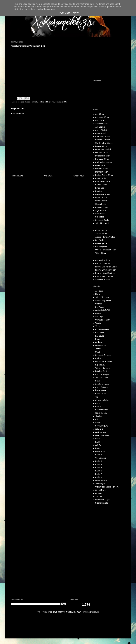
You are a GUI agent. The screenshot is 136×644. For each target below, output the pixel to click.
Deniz (98, 339)
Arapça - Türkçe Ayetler (105, 237)
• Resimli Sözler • (103, 260)
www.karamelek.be (91, 612)
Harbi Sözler (101, 165)
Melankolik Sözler (103, 194)
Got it (76, 13)
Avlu (97, 419)
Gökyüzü (99, 429)
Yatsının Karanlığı (103, 368)
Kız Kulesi (100, 333)
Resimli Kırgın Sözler (104, 276)
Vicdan (98, 326)
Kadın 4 (99, 464)
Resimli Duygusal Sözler (106, 270)
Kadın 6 (99, 471)
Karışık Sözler (101, 185)
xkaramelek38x (61, 102)
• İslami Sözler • (102, 231)
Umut (98, 352)
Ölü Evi (98, 445)
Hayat (98, 294)
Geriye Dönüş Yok (103, 310)
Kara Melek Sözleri (103, 181)
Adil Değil (99, 317)
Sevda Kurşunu (102, 426)
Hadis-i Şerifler (102, 243)
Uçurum (99, 493)
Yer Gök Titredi (102, 378)
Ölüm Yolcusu (101, 481)
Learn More (64, 13)
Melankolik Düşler (103, 500)
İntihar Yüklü (101, 390)
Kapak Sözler (101, 178)
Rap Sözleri (100, 191)
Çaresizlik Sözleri (103, 140)
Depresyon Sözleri (103, 149)
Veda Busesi (101, 458)
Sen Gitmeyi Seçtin (103, 301)
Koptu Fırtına (101, 394)
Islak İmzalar (101, 432)
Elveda (98, 407)
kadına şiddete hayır (47, 102)
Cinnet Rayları (101, 490)
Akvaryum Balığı (102, 400)
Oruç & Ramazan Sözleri (106, 250)
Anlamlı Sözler (101, 234)
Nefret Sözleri (101, 201)
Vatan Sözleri (101, 253)
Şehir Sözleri (101, 214)
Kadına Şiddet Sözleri (104, 175)
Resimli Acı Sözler (103, 264)
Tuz (97, 397)
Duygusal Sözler (102, 159)
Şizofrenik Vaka (102, 503)
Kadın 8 (99, 477)
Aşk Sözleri (100, 127)
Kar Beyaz (100, 336)
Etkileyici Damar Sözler (105, 162)
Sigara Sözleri (101, 210)
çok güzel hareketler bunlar (28, 102)
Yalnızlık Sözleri (102, 223)
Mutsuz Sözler (101, 198)
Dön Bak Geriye (102, 371)
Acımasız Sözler (102, 117)
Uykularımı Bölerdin (104, 362)
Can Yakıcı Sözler (103, 136)
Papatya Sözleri (102, 207)
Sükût (98, 381)
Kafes (98, 403)
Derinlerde (100, 342)
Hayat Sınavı (101, 451)
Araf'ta (98, 358)
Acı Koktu (99, 291)
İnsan (98, 448)
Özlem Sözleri (101, 204)
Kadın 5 (99, 468)
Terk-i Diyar (100, 484)
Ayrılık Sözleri (101, 130)
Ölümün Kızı (101, 345)
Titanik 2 (99, 416)
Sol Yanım (100, 307)
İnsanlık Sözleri (102, 172)
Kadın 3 (99, 461)
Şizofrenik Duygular (103, 355)
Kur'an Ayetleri (101, 247)
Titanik (98, 323)
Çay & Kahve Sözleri (104, 143)
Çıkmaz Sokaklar (102, 320)
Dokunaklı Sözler (102, 156)
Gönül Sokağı (101, 413)
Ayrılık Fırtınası (102, 387)
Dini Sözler (100, 240)
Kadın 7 (99, 474)
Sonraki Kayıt (17, 176)
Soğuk (98, 423)
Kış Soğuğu (100, 365)
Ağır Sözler (100, 120)
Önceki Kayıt (79, 176)
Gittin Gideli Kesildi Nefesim (107, 487)
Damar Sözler (101, 146)
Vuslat (98, 439)
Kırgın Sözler (101, 188)
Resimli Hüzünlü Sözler (105, 273)
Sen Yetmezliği (102, 410)
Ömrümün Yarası (102, 435)
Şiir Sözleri (100, 217)
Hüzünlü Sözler (102, 169)
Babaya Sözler (101, 133)
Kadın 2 (99, 455)
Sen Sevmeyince (102, 384)
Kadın (98, 442)
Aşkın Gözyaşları (102, 374)
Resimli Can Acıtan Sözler (106, 267)
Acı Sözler (100, 114)
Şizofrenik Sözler (102, 220)
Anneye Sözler (101, 124)
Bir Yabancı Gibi (102, 329)
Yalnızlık (99, 497)
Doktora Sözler (102, 153)
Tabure (98, 349)
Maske (98, 313)
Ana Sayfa (48, 176)
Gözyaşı (99, 304)
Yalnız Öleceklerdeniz (104, 297)
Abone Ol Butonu (103, 280)
